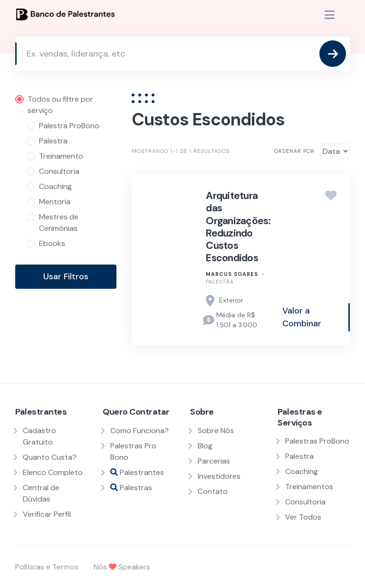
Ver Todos (303, 517)
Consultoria (305, 502)
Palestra (220, 282)
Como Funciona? (139, 431)
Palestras (131, 488)
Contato (213, 491)
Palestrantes (137, 472)
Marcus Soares (232, 274)
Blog (205, 446)
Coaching (302, 471)
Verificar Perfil (47, 514)
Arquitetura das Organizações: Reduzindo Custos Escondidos (238, 227)
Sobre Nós (216, 431)
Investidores (219, 476)
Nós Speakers (122, 567)
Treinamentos (309, 487)
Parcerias (214, 461)
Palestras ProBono (317, 441)
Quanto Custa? (50, 457)
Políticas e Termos (47, 567)
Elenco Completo (53, 472)
